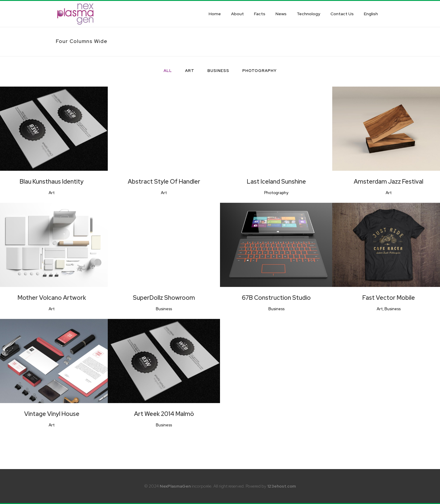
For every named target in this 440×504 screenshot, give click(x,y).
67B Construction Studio (276, 298)
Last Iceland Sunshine (276, 182)
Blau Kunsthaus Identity (52, 182)
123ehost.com (281, 486)
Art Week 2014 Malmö (164, 414)
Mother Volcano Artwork (52, 298)
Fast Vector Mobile (389, 298)
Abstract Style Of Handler (164, 182)
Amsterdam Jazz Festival (389, 182)
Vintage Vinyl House (52, 414)
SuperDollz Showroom (164, 298)
